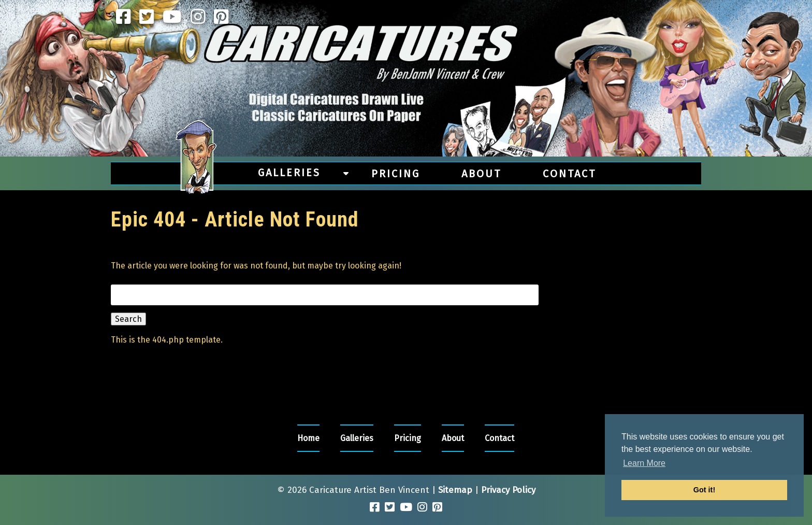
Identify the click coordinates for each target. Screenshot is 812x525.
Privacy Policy (508, 490)
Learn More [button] (644, 463)
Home (308, 438)
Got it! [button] (704, 490)
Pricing (396, 174)
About (481, 174)
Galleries (289, 173)
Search (128, 319)
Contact (569, 174)
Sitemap (455, 490)
